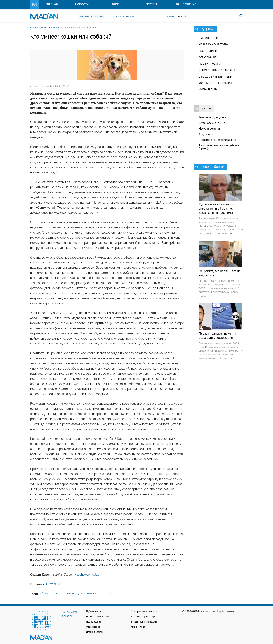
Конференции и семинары (217, 70)
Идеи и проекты (210, 64)
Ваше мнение (186, 4)
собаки (43, 594)
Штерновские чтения (212, 123)
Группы (151, 4)
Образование (208, 57)
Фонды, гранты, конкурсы (216, 83)
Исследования (209, 51)
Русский (182, 16)
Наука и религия (209, 129)
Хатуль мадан (207, 134)
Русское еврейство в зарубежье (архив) (219, 147)
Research (57, 28)
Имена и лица (208, 89)
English (171, 16)
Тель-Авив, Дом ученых (213, 117)
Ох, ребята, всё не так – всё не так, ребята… (220, 273)
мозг (112, 594)
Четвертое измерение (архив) (218, 140)
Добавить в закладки (91, 16)
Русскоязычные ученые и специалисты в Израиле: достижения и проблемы (216, 208)
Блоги (117, 4)
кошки (55, 594)
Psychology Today (87, 575)
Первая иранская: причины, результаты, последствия (218, 336)
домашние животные (92, 594)
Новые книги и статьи (214, 44)
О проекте (132, 16)
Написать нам (116, 16)
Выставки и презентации (216, 77)
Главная (52, 4)
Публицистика (209, 38)
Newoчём (53, 584)
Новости (82, 4)
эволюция (69, 594)
